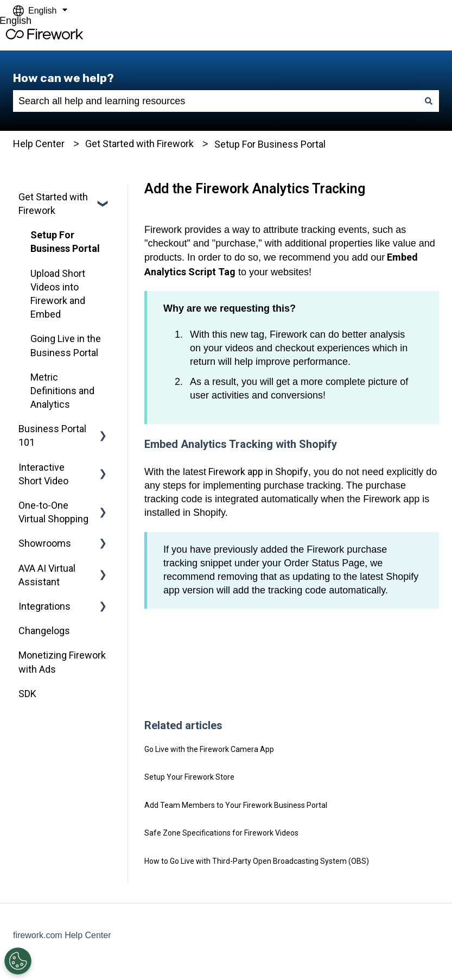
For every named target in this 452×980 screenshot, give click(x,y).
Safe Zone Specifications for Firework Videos (221, 833)
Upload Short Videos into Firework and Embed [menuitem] (58, 294)
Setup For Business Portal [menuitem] (65, 242)
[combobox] (216, 101)
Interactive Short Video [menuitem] (43, 474)
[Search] (429, 101)
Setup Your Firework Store (189, 777)
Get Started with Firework (139, 144)
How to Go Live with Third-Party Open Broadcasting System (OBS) (257, 861)
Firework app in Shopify (257, 472)
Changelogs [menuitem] (44, 631)
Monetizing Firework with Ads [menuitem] (62, 662)
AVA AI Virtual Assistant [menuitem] (47, 575)
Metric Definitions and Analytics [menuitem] (62, 391)
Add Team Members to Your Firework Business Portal (236, 805)
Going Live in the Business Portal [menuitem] (66, 345)
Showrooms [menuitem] (45, 543)
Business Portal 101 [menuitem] (52, 435)
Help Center (39, 144)
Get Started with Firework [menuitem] (53, 204)
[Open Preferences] (17, 961)
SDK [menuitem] (27, 694)
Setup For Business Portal (270, 144)
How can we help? (63, 78)
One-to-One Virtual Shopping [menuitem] (53, 512)
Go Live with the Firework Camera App (209, 749)
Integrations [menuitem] (44, 606)
